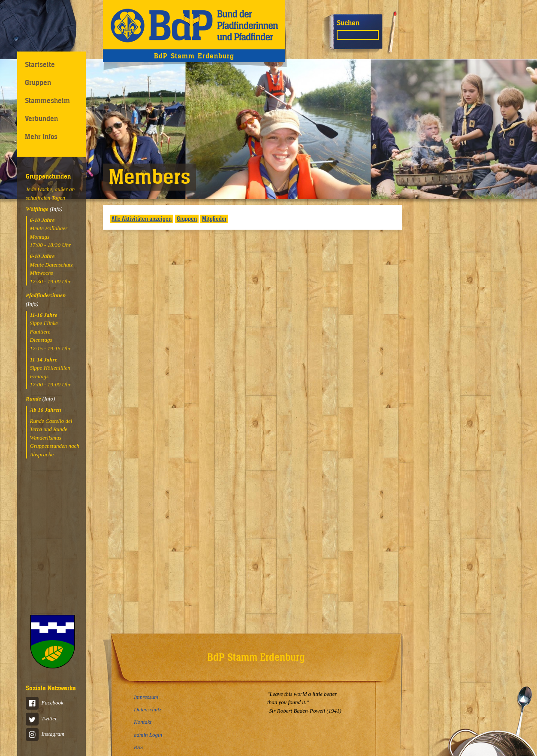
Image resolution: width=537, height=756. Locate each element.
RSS (138, 747)
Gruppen (38, 82)
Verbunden (41, 118)
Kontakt (143, 722)
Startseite (40, 64)
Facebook (45, 703)
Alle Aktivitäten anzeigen (142, 219)
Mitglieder (214, 219)
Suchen (348, 23)
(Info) (56, 209)
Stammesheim (47, 100)
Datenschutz (148, 709)
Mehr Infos (41, 137)
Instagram (45, 734)
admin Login (148, 735)
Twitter (41, 718)
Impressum (146, 697)
